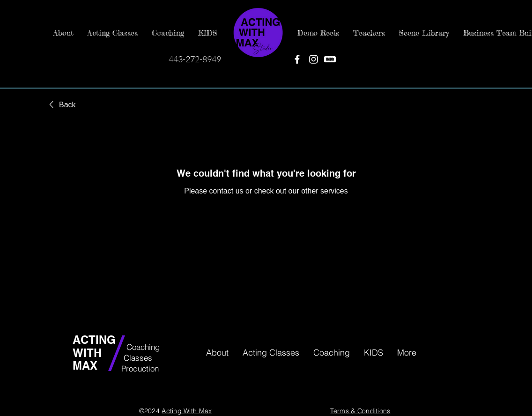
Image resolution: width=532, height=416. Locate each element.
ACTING (96, 340)
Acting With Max (187, 411)
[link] (61, 105)
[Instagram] (314, 59)
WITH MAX (87, 359)
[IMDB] (330, 59)
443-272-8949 (195, 59)
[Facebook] (297, 59)
